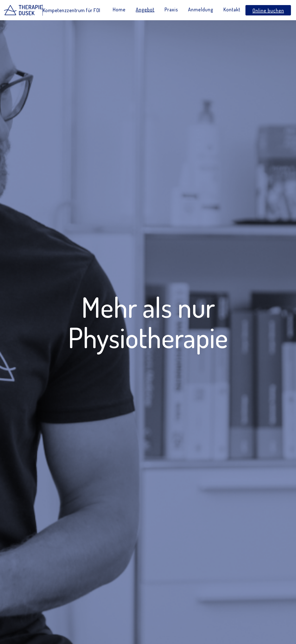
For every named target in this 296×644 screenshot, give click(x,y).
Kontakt (232, 9)
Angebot (145, 9)
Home (119, 9)
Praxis (171, 9)
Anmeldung (201, 9)
